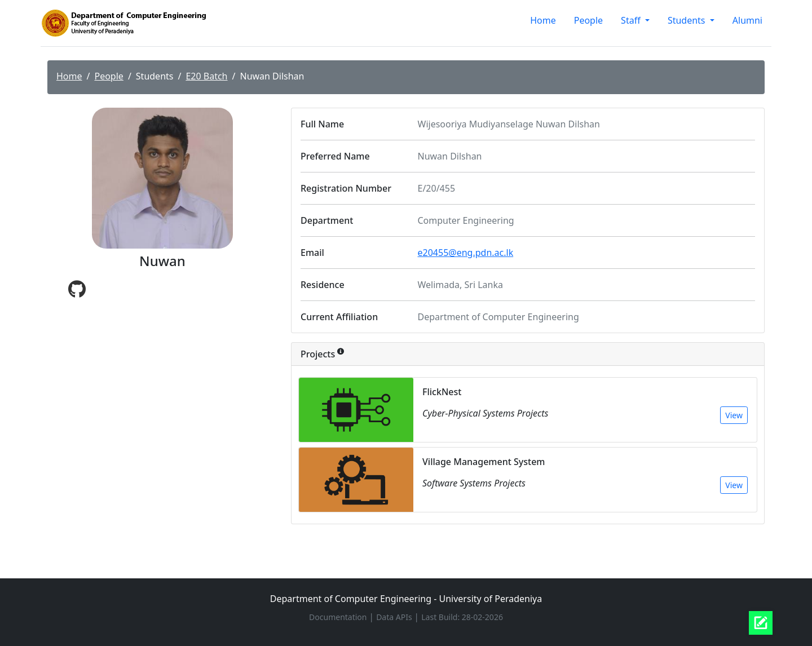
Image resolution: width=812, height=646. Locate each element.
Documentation (339, 617)
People (588, 20)
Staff (632, 20)
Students (688, 20)
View (734, 415)
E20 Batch (206, 76)
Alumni (747, 20)
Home (543, 20)
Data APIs (395, 617)
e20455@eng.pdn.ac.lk (466, 253)
